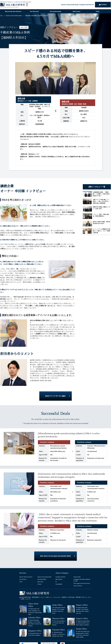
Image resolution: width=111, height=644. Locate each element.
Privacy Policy (77, 577)
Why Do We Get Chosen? (13, 11)
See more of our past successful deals (55, 556)
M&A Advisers (59, 579)
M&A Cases (77, 11)
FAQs (98, 11)
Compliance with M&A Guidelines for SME (82, 580)
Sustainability (59, 584)
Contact (103, 4)
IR (93, 5)
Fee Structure (34, 11)
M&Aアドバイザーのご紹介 (55, 396)
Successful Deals (55, 11)
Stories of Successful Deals (70, 5)
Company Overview (85, 5)
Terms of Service (78, 586)
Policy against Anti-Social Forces (82, 583)
